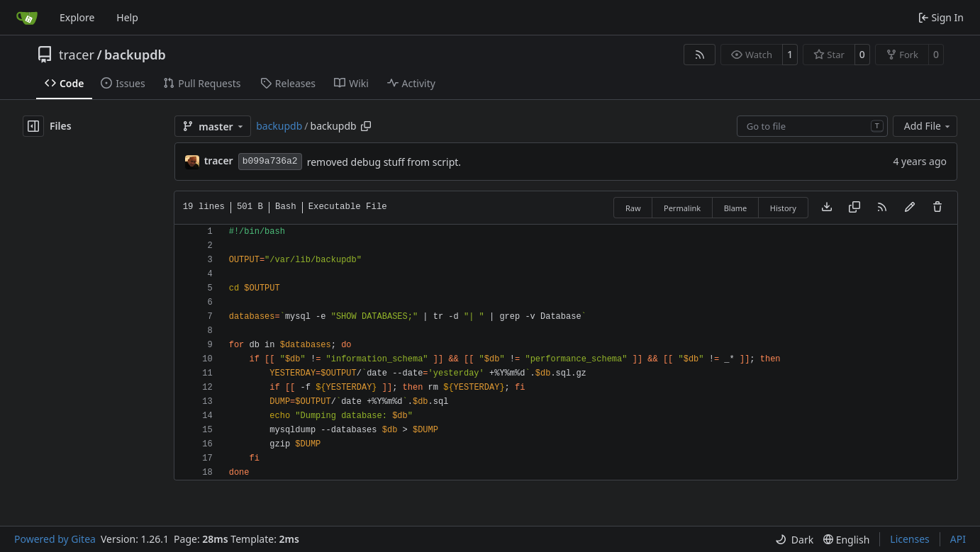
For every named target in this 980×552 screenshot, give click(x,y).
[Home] (27, 18)
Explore (77, 17)
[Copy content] (854, 208)
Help (127, 17)
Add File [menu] (928, 126)
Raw (633, 208)
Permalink (682, 208)
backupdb (135, 55)
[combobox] (812, 126)
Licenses (910, 539)
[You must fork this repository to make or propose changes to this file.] (910, 208)
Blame (736, 208)
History (783, 208)
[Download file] (827, 208)
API (958, 539)
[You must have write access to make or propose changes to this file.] (937, 208)
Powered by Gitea (55, 539)
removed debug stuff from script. (384, 162)
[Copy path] (366, 126)
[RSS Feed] (700, 55)
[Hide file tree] (33, 126)
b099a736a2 (270, 161)
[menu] (794, 540)
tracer (77, 55)
